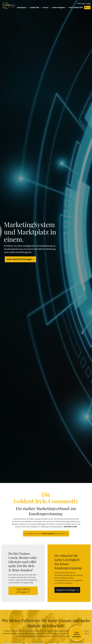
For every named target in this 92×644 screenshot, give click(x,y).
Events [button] (46, 8)
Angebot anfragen (66, 590)
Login (89, 4)
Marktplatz (22, 8)
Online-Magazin (58, 8)
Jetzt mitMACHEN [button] (76, 8)
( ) (87, 8)
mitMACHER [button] (34, 8)
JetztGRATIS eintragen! (77, 635)
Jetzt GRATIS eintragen (23, 591)
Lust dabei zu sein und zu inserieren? (45, 534)
